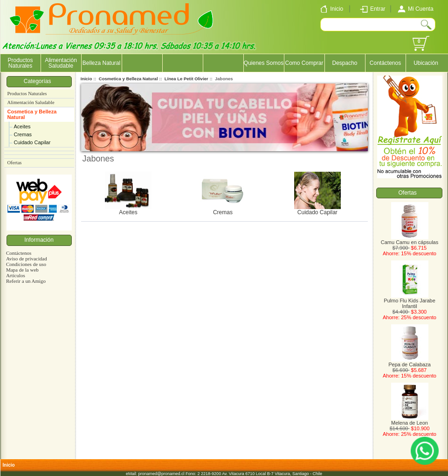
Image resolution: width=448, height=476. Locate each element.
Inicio (86, 79)
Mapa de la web (22, 270)
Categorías (39, 81)
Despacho (345, 63)
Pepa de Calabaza (410, 362)
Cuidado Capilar (32, 142)
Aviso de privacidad (27, 259)
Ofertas (15, 163)
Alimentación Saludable (61, 63)
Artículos (16, 275)
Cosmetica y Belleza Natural (32, 114)
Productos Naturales (20, 63)
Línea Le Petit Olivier (186, 79)
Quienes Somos (264, 63)
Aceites (22, 126)
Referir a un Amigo (26, 281)
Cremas (23, 134)
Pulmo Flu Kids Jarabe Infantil (410, 301)
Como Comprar (304, 63)
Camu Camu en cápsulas (410, 240)
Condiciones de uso (26, 264)
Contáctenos (385, 63)
